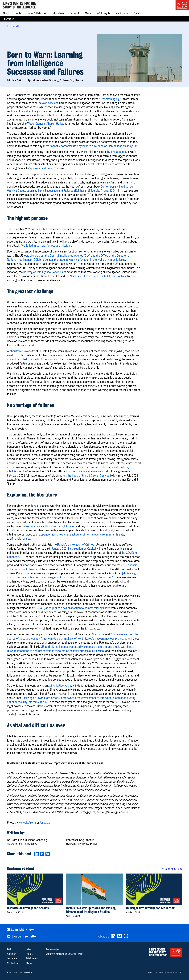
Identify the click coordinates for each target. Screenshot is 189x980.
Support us (8, 19)
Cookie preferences (26, 972)
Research (75, 13)
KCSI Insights (104, 13)
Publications (58, 13)
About (6, 13)
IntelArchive (122, 13)
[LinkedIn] (113, 936)
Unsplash (46, 822)
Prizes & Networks (36, 13)
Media (88, 13)
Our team (12, 958)
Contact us (13, 963)
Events (18, 13)
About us (12, 954)
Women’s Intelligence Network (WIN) (64, 954)
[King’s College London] (182, 5)
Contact (137, 13)
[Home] (19, 5)
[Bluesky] (120, 936)
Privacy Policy (12, 972)
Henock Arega (27, 822)
